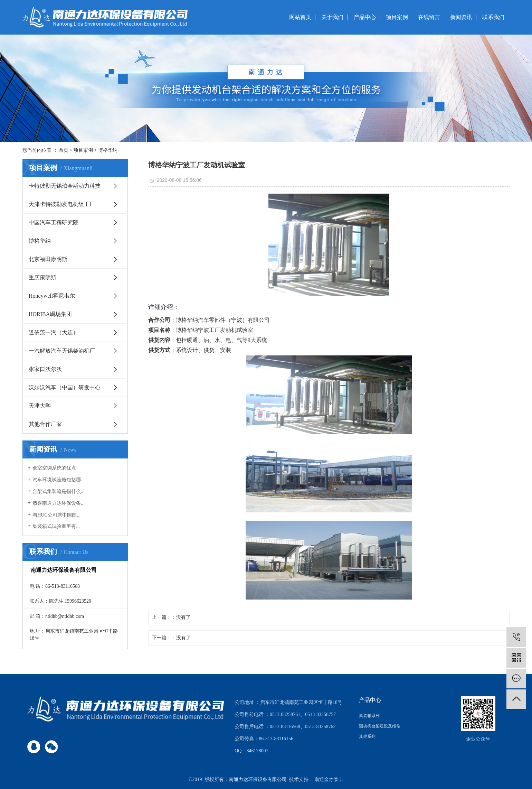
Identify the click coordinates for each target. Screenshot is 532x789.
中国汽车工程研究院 (54, 222)
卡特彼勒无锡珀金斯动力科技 (65, 186)
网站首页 (300, 17)
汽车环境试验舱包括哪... (59, 480)
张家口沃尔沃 (45, 369)
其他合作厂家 (45, 424)
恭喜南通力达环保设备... (59, 503)
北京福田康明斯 (48, 259)
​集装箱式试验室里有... (56, 526)
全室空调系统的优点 (54, 468)
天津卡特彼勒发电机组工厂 (62, 204)
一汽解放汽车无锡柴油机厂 (62, 351)
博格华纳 (108, 150)
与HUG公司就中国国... (56, 515)
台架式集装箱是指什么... (59, 491)
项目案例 (397, 17)
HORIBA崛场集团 (50, 314)
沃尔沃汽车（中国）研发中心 (65, 387)
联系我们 (493, 17)
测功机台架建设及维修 (380, 726)
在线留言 (429, 17)
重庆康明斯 (42, 277)
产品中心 (365, 17)
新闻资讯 (461, 17)
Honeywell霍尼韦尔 (52, 296)
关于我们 (332, 17)
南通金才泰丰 (329, 779)
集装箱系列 (369, 716)
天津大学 (40, 406)
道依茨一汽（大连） (54, 332)
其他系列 (367, 736)
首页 (64, 150)
